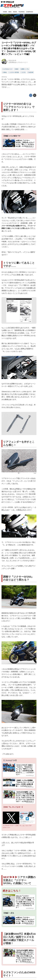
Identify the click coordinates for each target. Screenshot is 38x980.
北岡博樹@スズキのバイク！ (18, 62)
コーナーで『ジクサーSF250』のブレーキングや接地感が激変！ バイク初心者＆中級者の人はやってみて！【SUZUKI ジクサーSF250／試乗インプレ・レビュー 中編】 (19, 48)
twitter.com (6, 827)
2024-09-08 (12, 60)
